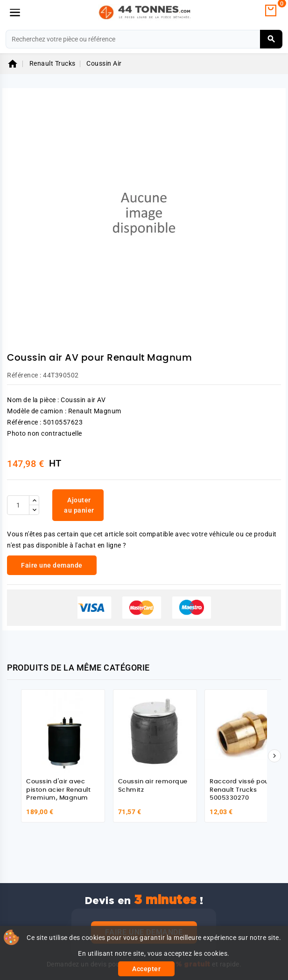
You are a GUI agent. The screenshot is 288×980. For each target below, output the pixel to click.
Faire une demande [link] (52, 565)
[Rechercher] (144, 39)
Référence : (24, 375)
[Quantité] (18, 505)
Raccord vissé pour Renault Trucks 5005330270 (240, 790)
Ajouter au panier (79, 505)
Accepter (146, 969)
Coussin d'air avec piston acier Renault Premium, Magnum (58, 790)
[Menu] (15, 13)
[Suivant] (274, 756)
